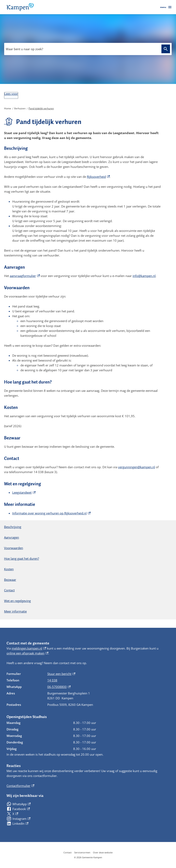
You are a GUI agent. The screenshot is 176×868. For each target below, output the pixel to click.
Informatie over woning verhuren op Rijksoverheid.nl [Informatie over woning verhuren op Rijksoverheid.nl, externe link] (51, 513)
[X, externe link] (12, 814)
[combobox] (88, 49)
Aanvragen (12, 537)
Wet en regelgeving (17, 601)
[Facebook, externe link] (18, 809)
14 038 (52, 680)
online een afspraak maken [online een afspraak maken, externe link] (27, 653)
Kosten (9, 569)
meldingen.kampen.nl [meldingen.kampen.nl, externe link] (29, 648)
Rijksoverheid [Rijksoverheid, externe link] (98, 177)
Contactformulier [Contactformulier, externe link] (20, 786)
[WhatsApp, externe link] (19, 804)
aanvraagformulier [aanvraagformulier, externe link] (25, 276)
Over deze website (103, 852)
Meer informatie (15, 611)
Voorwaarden (14, 548)
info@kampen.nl (144, 276)
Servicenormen (82, 852)
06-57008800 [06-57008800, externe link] (59, 687)
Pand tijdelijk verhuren (41, 108)
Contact (9, 590)
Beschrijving (13, 527)
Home (8, 108)
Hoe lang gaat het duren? (22, 558)
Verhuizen (20, 108)
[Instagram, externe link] (18, 819)
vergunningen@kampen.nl (137, 467)
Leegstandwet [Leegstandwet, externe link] (24, 492)
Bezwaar (10, 580)
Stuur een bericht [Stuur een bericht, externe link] (61, 674)
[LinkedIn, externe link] (17, 823)
